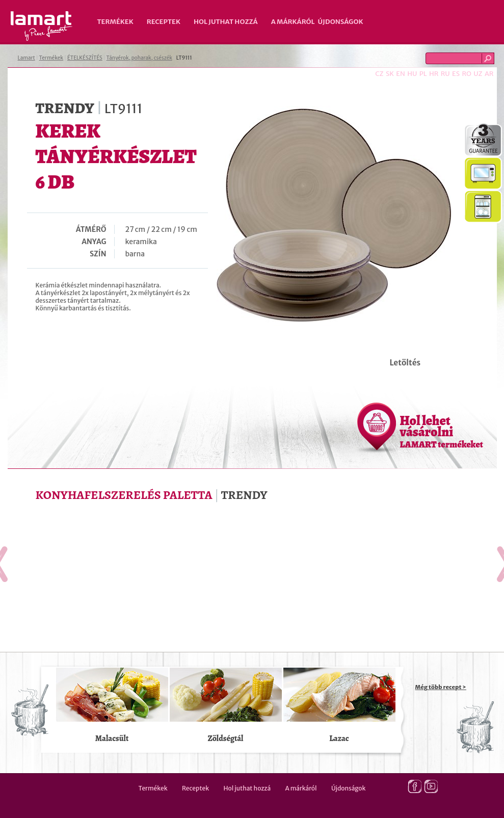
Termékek (115, 22)
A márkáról (293, 22)
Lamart (42, 26)
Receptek (164, 22)
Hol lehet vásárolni (442, 431)
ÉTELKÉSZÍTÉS (85, 58)
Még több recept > (441, 687)
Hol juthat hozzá (226, 22)
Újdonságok (341, 22)
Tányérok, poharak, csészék (139, 58)
